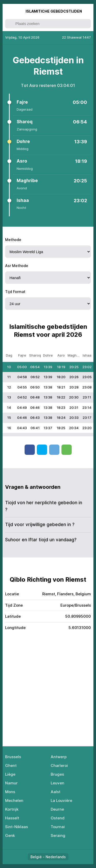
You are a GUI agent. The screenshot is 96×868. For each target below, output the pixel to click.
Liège (10, 774)
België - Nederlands (48, 857)
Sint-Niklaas (17, 827)
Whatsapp (67, 450)
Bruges (57, 774)
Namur (11, 783)
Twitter (42, 450)
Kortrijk (12, 809)
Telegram (54, 450)
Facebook (30, 450)
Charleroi (59, 765)
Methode (13, 240)
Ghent (11, 765)
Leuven (57, 783)
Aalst (56, 792)
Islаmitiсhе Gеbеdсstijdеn (54, 11)
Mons (10, 792)
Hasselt (12, 818)
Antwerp (59, 757)
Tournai (58, 827)
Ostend (58, 818)
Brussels (13, 757)
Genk (10, 835)
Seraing (58, 835)
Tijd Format (15, 292)
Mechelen (14, 800)
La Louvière (61, 800)
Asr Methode (17, 266)
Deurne (57, 809)
